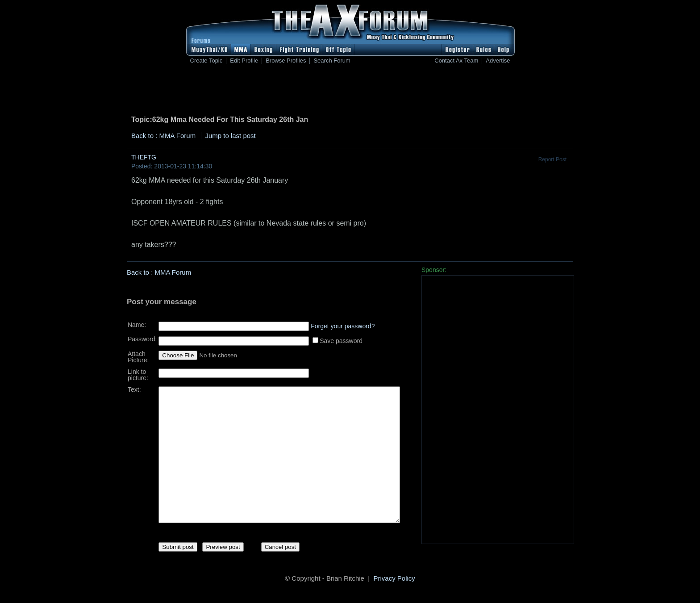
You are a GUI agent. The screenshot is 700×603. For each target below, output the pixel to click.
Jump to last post (230, 136)
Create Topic (206, 61)
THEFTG (144, 157)
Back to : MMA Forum (163, 136)
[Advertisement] (350, 92)
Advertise (498, 61)
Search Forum (332, 61)
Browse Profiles (286, 61)
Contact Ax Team (456, 61)
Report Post (552, 159)
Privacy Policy (394, 580)
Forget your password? (343, 323)
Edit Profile (244, 61)
